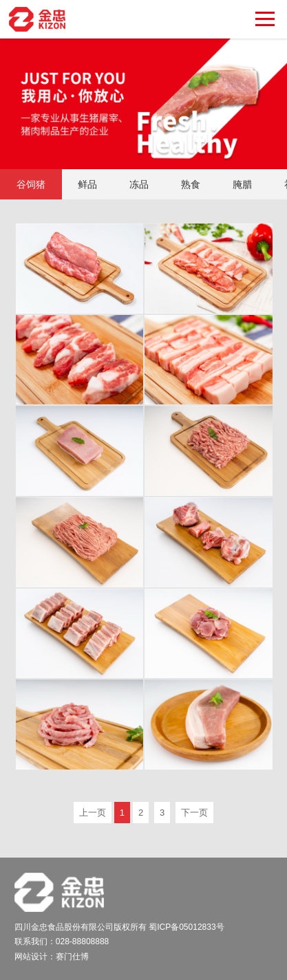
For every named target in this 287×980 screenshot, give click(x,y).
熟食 (191, 184)
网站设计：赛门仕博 (52, 957)
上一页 (93, 813)
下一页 (194, 813)
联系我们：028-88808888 (62, 941)
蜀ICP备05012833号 (186, 927)
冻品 (139, 184)
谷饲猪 (31, 184)
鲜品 (87, 184)
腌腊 (242, 184)
